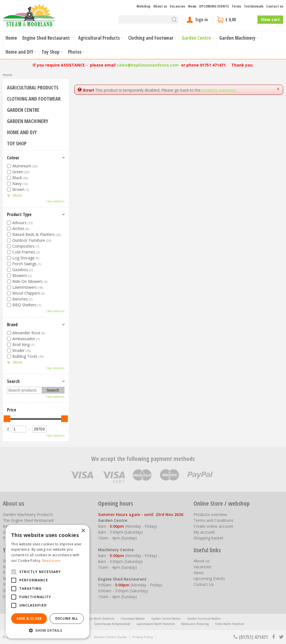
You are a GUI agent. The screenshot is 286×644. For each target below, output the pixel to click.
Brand (12, 325)
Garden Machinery (28, 121)
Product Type (19, 214)
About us (202, 561)
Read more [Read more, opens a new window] (51, 561)
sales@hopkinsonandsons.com (148, 65)
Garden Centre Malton (166, 619)
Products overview (210, 514)
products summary (219, 90)
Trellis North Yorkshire (230, 624)
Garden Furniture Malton (204, 619)
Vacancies (202, 567)
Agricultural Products (33, 87)
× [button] (83, 531)
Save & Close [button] (29, 618)
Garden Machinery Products (28, 514)
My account (204, 532)
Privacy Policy (143, 637)
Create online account (213, 526)
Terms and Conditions (214, 520)
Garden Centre (23, 110)
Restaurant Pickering (195, 624)
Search (13, 381)
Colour (13, 158)
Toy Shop (17, 143)
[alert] (47, 582)
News (199, 573)
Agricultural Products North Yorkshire (90, 619)
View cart (270, 19)
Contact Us (204, 584)
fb (273, 637)
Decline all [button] (67, 618)
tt (281, 637)
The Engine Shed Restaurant (28, 520)
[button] (47, 630)
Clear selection (55, 201)
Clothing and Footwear (34, 99)
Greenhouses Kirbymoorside (112, 624)
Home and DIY (22, 132)
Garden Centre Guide (110, 637)
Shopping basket (208, 538)
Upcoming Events (209, 578)
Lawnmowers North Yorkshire (156, 624)
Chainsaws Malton (133, 619)
